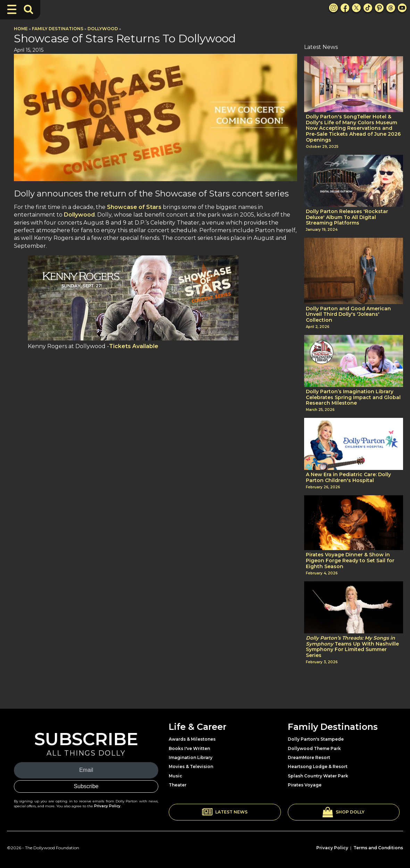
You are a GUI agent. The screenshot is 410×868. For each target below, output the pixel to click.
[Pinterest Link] (379, 8)
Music (175, 776)
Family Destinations (58, 29)
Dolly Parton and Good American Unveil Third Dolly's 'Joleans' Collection (348, 314)
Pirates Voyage (305, 785)
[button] (225, 812)
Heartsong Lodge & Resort (318, 766)
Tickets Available (134, 346)
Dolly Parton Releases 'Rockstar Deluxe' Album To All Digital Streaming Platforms (347, 217)
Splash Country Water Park (318, 776)
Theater (178, 785)
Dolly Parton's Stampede (316, 739)
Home (21, 29)
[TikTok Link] (368, 8)
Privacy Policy (107, 806)
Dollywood (103, 29)
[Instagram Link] (333, 8)
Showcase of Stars (134, 207)
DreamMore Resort (309, 757)
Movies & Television (191, 766)
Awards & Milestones (192, 739)
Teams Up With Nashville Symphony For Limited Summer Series (352, 647)
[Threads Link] (391, 8)
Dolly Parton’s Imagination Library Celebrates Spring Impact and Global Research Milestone (353, 397)
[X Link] (356, 8)
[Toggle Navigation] (12, 9)
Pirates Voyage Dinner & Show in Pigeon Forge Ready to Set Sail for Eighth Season (350, 561)
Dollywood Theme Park (314, 748)
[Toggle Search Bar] (28, 9)
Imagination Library (191, 757)
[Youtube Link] (402, 8)
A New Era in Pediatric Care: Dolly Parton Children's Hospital (348, 478)
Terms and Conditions (378, 848)
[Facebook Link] (345, 8)
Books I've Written (189, 748)
